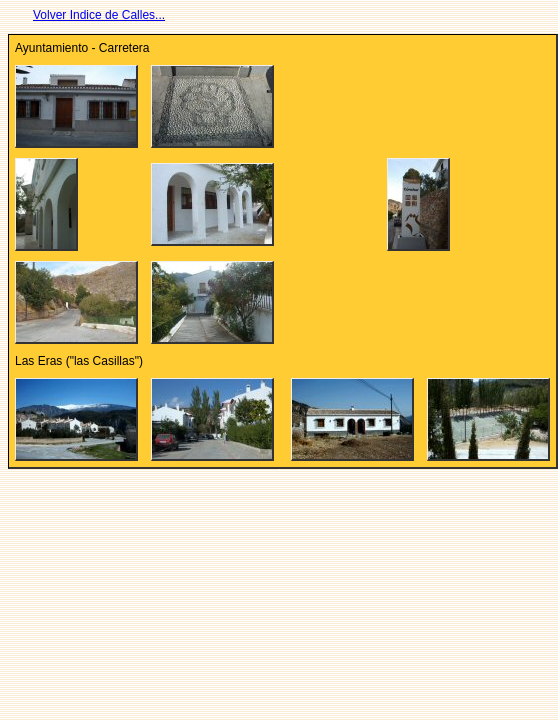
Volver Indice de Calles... (99, 15)
